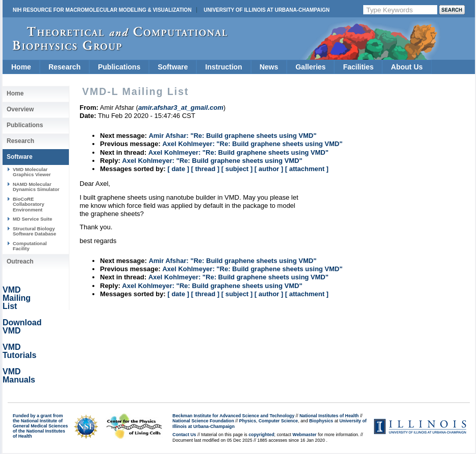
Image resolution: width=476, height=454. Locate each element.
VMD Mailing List (17, 298)
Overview (20, 109)
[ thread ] (205, 169)
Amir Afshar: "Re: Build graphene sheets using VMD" (232, 136)
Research (65, 67)
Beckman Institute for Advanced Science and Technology (233, 416)
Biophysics (321, 421)
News (269, 67)
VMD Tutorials (19, 351)
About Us (407, 67)
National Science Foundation (203, 421)
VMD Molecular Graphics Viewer (32, 172)
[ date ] (178, 169)
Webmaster (304, 435)
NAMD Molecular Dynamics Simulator (36, 187)
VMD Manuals (19, 376)
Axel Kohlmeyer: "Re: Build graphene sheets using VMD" (252, 144)
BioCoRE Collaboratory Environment (29, 204)
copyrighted (261, 435)
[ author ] (269, 169)
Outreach (20, 261)
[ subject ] (237, 169)
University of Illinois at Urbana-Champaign (267, 10)
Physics (248, 421)
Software (173, 67)
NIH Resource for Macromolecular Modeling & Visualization (102, 10)
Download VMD (22, 327)
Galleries (310, 67)
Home (21, 67)
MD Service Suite (32, 219)
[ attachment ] (307, 169)
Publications (119, 67)
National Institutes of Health (329, 416)
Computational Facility (30, 246)
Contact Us (184, 435)
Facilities (358, 67)
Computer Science (278, 421)
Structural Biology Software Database (34, 231)
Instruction (223, 67)
